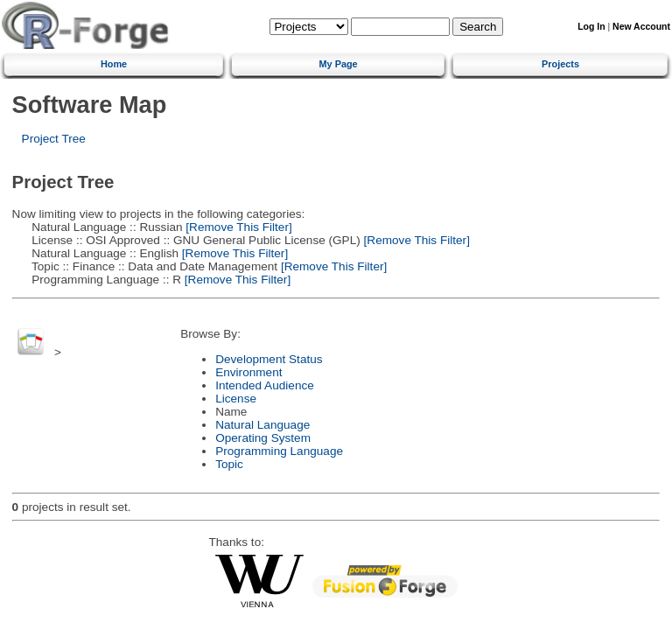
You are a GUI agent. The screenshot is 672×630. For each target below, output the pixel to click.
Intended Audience (265, 385)
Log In (591, 27)
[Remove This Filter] (238, 227)
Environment (248, 372)
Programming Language (279, 451)
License (236, 399)
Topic (229, 464)
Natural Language (262, 425)
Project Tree (54, 139)
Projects (560, 64)
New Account (641, 27)
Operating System (263, 438)
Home (114, 64)
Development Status (269, 359)
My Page (339, 64)
